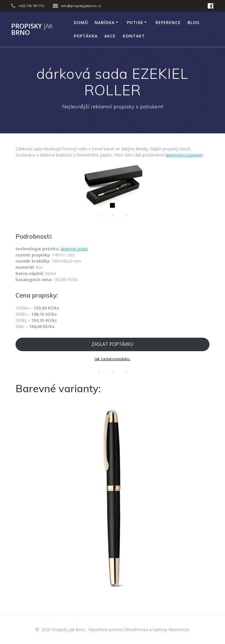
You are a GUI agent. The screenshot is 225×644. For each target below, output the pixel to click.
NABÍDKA (105, 22)
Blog (194, 22)
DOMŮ (81, 22)
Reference (168, 22)
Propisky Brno (32, 29)
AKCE (110, 36)
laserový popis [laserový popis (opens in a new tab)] (74, 249)
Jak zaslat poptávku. (112, 359)
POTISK (135, 22)
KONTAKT (134, 36)
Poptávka (86, 36)
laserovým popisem (184, 155)
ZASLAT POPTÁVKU (112, 344)
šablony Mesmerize (171, 629)
